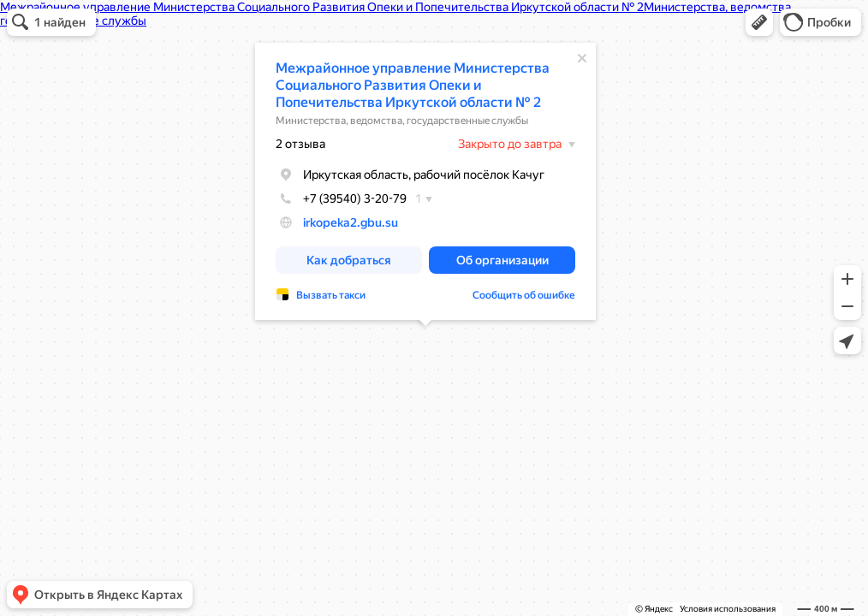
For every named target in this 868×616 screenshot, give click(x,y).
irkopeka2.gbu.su (351, 222)
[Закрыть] (582, 58)
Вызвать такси (331, 295)
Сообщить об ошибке (524, 295)
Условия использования (728, 609)
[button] (759, 22)
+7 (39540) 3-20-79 (341, 198)
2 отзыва (300, 144)
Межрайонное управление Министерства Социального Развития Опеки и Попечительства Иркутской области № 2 (413, 85)
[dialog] (425, 181)
